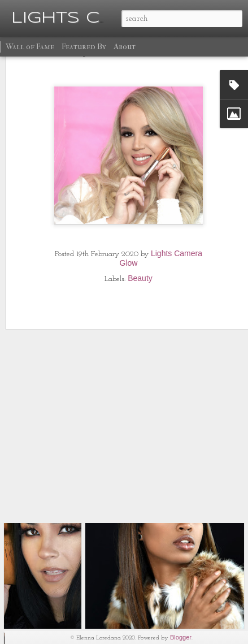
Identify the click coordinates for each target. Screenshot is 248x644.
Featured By (84, 47)
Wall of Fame (30, 47)
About (125, 47)
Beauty (140, 249)
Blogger (181, 637)
